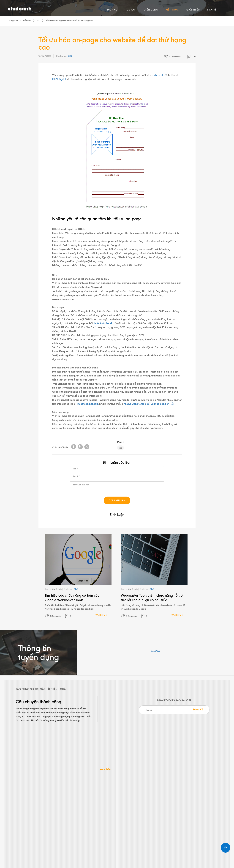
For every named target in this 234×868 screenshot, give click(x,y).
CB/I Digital (59, 79)
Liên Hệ (159, 832)
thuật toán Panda (103, 323)
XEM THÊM (100, 615)
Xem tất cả (156, 651)
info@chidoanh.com (128, 785)
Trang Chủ (13, 20)
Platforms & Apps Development (128, 828)
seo (120, 448)
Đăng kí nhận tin (192, 810)
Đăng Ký (198, 710)
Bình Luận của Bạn (117, 462)
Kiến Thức (27, 20)
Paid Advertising (128, 816)
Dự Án (159, 810)
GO (219, 816)
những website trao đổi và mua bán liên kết (149, 404)
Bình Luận (117, 515)
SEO (38, 20)
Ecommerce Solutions (130, 821)
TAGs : (120, 442)
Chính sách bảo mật (138, 851)
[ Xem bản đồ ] (65, 835)
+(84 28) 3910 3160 (177, 785)
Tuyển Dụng (161, 816)
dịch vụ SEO (159, 75)
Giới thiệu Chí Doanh (165, 827)
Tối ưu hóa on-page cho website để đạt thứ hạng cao (69, 20)
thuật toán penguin (88, 404)
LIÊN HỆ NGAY (117, 760)
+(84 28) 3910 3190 (72, 785)
